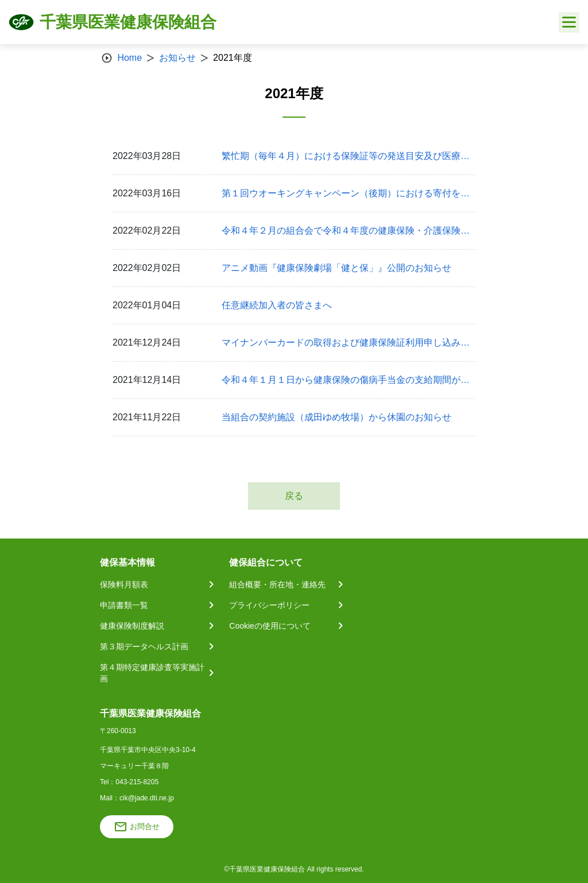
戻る (294, 496)
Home (129, 58)
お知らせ (177, 58)
